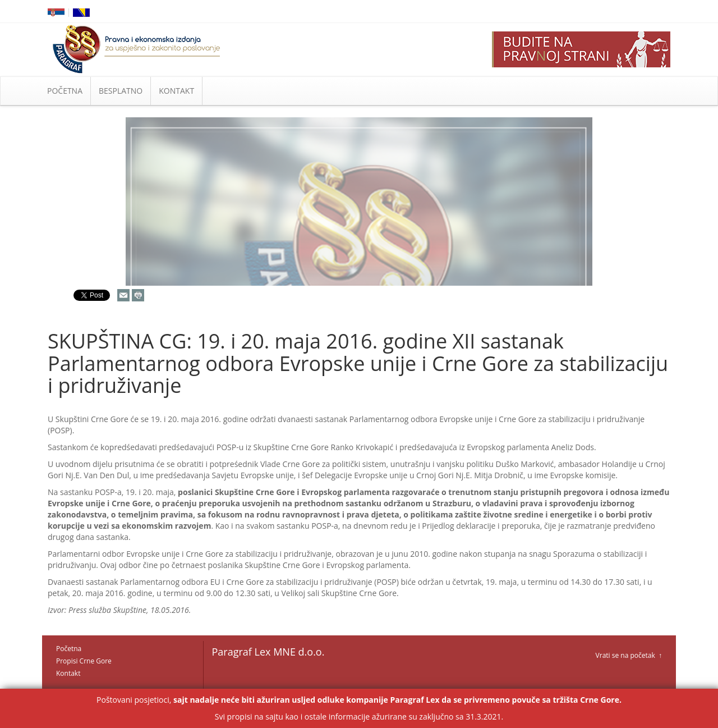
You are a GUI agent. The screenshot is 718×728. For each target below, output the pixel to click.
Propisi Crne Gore (84, 661)
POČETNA (65, 91)
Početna (69, 649)
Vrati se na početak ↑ (629, 655)
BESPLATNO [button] (121, 91)
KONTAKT (176, 91)
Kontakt (68, 673)
